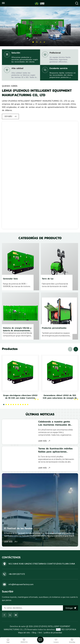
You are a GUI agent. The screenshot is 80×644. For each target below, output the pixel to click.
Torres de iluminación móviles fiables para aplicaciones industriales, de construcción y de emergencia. (54, 452)
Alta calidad (17, 68)
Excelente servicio (59, 68)
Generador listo (10, 279)
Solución (16, 53)
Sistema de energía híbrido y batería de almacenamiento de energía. (17, 331)
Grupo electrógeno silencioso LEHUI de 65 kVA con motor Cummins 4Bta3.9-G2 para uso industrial (20, 398)
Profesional (55, 53)
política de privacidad (53, 634)
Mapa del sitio (24, 634)
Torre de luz (48, 279)
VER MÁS (10, 116)
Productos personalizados (54, 330)
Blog (34, 634)
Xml (40, 634)
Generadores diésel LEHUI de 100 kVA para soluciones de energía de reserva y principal (60, 398)
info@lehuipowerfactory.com (21, 586)
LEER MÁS (42, 442)
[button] (33, 42)
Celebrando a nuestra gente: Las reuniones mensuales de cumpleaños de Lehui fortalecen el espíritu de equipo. (55, 425)
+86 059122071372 (17, 576)
